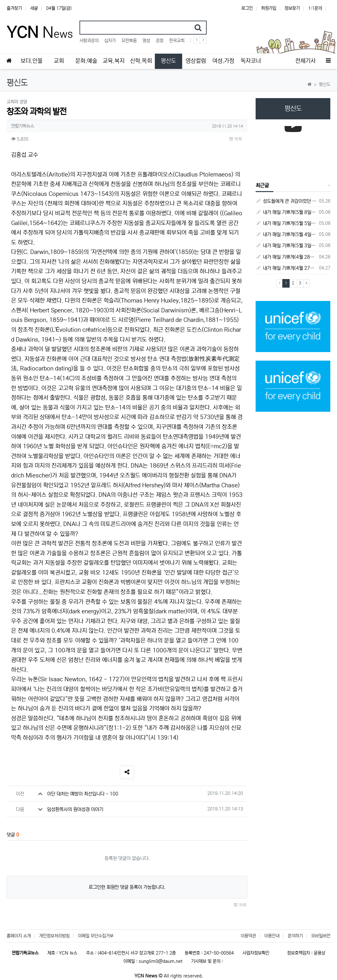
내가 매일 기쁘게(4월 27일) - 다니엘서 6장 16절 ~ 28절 (286, 268)
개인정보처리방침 (54, 936)
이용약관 (248, 936)
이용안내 (272, 936)
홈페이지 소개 (19, 936)
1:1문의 (315, 8)
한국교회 (177, 41)
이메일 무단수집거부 (96, 936)
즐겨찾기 (14, 8)
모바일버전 (321, 936)
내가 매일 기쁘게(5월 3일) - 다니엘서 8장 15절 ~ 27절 (286, 246)
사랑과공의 (89, 41)
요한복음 (129, 41)
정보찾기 (292, 8)
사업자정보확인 (256, 953)
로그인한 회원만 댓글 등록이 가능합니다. (127, 887)
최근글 (262, 185)
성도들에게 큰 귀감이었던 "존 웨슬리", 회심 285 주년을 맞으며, (286, 201)
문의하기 (295, 936)
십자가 (110, 41)
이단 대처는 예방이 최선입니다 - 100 (83, 794)
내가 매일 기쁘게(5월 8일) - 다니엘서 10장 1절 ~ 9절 (286, 212)
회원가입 (269, 8)
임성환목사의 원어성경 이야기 (75, 809)
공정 (160, 41)
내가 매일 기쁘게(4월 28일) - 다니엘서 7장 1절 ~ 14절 (286, 257)
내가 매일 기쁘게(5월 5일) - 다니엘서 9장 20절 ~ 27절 (286, 223)
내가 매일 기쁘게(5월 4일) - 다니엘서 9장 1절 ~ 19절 (286, 234)
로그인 (247, 8)
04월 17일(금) (59, 8)
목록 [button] (236, 139)
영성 (146, 41)
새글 (34, 8)
